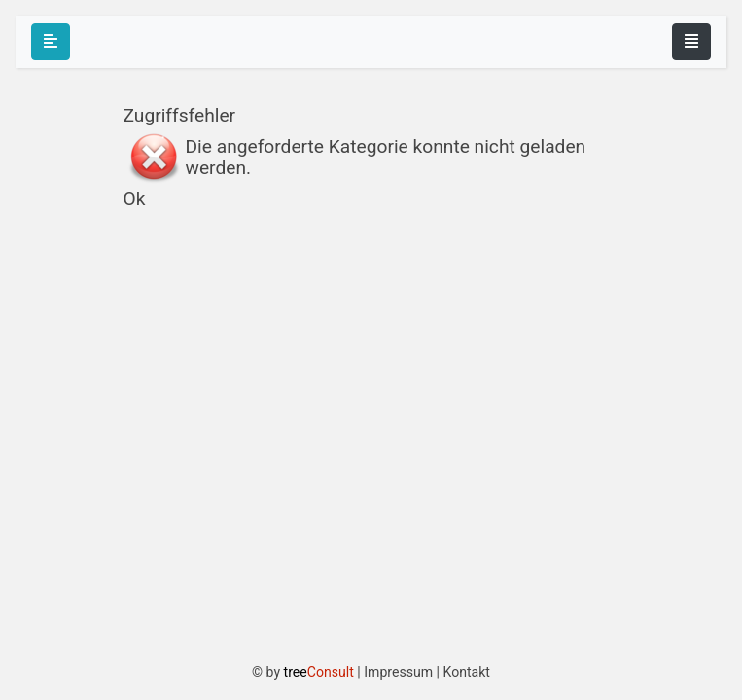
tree (319, 672)
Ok (135, 199)
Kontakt (466, 672)
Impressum (398, 672)
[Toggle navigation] (691, 42)
